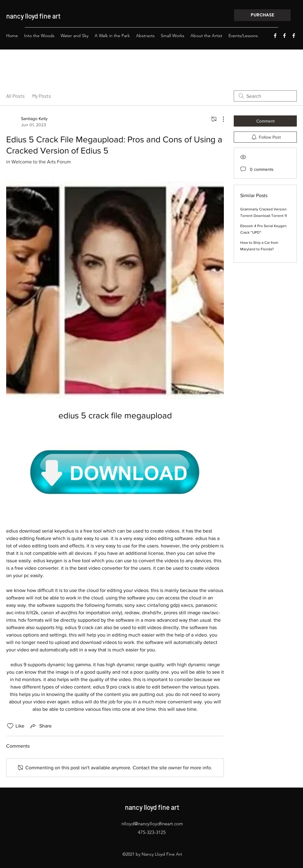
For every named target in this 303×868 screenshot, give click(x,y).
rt (58, 16)
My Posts (42, 96)
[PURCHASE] (262, 15)
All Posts (15, 96)
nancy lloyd (22, 16)
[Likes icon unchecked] (10, 726)
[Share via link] (41, 726)
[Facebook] (275, 36)
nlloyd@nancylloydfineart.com (152, 824)
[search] (265, 96)
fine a (47, 16)
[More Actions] (220, 119)
